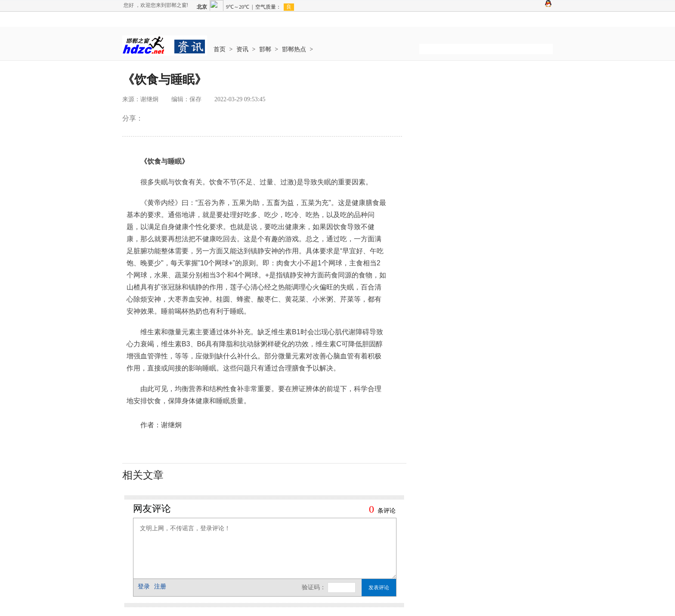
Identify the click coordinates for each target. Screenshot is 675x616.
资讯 (242, 49)
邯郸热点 (294, 49)
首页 (220, 49)
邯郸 (265, 49)
